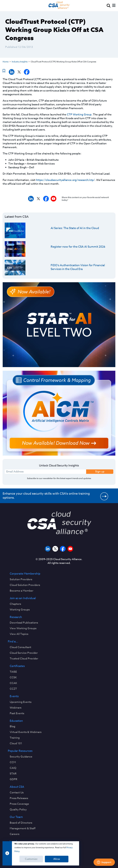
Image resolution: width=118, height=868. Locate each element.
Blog (12, 726)
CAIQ (13, 768)
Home (6, 62)
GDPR (13, 779)
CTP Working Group (79, 115)
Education (16, 721)
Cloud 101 (16, 743)
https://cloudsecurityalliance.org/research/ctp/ (65, 180)
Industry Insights (20, 62)
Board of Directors (21, 823)
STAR (13, 774)
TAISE (13, 672)
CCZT (13, 689)
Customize (31, 859)
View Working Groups (23, 628)
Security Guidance (21, 757)
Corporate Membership (25, 574)
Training (15, 738)
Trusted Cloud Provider (24, 659)
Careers (15, 834)
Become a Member (21, 591)
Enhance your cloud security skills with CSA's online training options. (46, 496)
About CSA (17, 787)
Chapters (15, 604)
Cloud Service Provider (24, 653)
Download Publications (24, 623)
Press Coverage (19, 804)
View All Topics (19, 634)
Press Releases (19, 798)
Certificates (17, 666)
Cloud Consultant (20, 647)
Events (14, 696)
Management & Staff (23, 828)
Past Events (17, 713)
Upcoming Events (21, 702)
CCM (13, 762)
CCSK (13, 678)
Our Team (16, 817)
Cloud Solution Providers (25, 585)
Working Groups (20, 610)
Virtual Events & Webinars (26, 732)
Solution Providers (21, 579)
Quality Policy (18, 810)
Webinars (16, 708)
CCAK (13, 683)
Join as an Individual (23, 598)
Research (16, 617)
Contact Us (17, 793)
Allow (57, 859)
